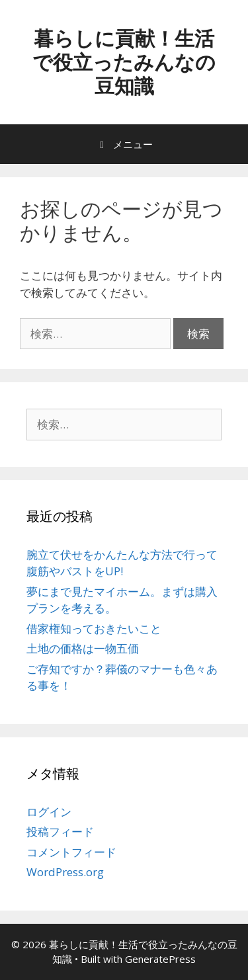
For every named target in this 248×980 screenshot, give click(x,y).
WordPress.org (65, 872)
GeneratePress (160, 959)
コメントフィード (71, 852)
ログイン (49, 812)
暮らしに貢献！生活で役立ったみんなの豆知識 (124, 62)
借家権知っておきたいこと (94, 629)
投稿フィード (60, 832)
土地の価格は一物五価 (83, 648)
